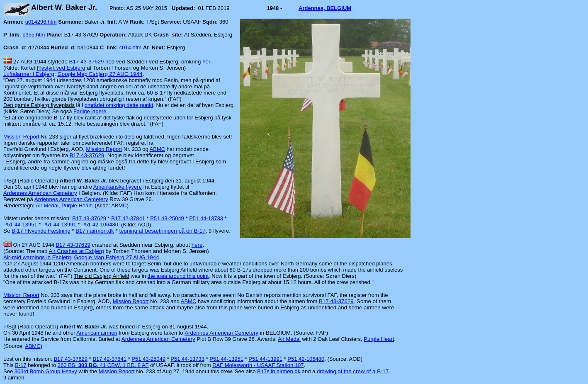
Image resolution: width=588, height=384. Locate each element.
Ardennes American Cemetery (40, 193)
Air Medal (47, 205)
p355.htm (34, 35)
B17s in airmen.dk (279, 371)
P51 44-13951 (20, 225)
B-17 (21, 365)
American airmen (97, 333)
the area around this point (178, 276)
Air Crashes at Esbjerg (76, 251)
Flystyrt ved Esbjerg (61, 68)
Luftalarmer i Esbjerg (29, 74)
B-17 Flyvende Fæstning (41, 231)
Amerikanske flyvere (118, 187)
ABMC (158, 149)
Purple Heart (77, 205)
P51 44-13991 (59, 225)
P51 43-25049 (167, 218)
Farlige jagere (90, 111)
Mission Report (21, 137)
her (206, 62)
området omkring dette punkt (119, 105)
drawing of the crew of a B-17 (353, 371)
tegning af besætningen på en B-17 (162, 231)
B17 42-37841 (128, 218)
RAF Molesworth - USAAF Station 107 (258, 365)
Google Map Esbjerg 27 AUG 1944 (100, 74)
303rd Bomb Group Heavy (46, 371)
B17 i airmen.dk (95, 231)
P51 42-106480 (100, 225)
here (197, 245)
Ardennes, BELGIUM (325, 8)
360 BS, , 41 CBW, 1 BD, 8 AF (103, 365)
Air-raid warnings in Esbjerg (37, 257)
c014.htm (130, 47)
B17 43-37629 (87, 62)
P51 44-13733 (206, 218)
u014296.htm (41, 22)
